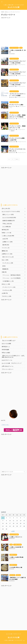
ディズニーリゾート (21, 65)
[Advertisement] (13, 32)
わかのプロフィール (7, 360)
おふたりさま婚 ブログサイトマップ (12, 363)
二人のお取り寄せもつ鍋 (16, 567)
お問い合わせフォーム (8, 366)
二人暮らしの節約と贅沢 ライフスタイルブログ (14, 640)
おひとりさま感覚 (6, 344)
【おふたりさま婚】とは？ (9, 341)
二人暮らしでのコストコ (16, 537)
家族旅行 (13, 131)
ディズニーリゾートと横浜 (16, 105)
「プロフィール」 (5, 425)
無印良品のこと (6, 347)
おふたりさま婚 (14, 7)
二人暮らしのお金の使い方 (16, 547)
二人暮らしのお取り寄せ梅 (16, 557)
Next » (17, 159)
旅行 (18, 106)
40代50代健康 (5, 350)
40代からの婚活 (6, 353)
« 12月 (13, 531)
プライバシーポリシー (8, 369)
